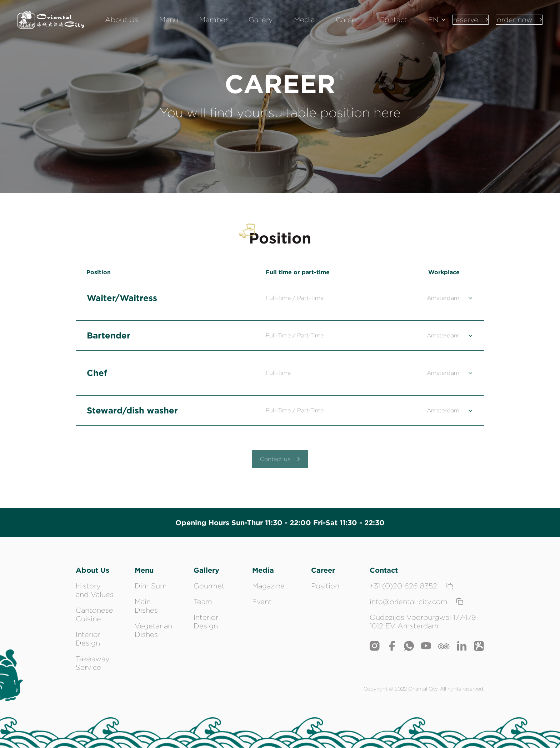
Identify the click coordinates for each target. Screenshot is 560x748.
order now (515, 25)
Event (262, 602)
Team (203, 602)
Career (344, 25)
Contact (382, 25)
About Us (154, 25)
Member (231, 25)
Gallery (271, 25)
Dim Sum (151, 586)
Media (308, 25)
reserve (458, 25)
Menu (194, 25)
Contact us (280, 462)
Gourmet (209, 586)
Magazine (268, 586)
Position (325, 586)
